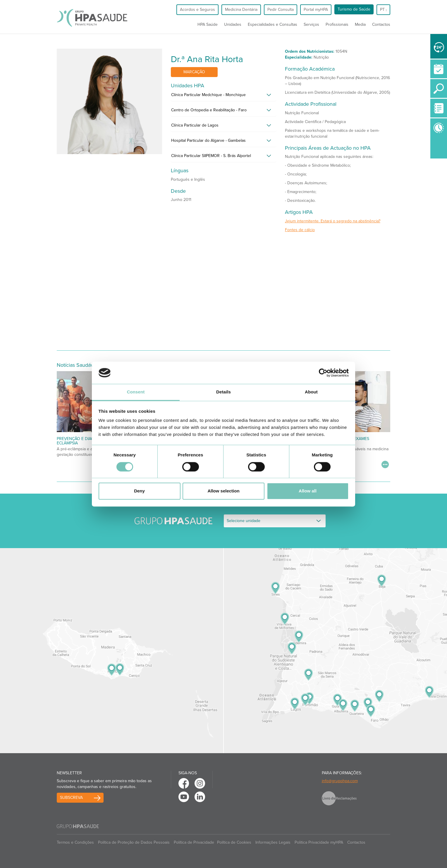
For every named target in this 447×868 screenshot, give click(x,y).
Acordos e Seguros (197, 10)
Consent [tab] (136, 392)
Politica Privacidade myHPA (319, 842)
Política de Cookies (234, 842)
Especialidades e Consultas (273, 24)
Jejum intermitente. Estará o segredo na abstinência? (333, 221)
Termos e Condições (75, 842)
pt (383, 10)
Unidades (233, 24)
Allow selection (223, 491)
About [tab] (311, 392)
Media (360, 24)
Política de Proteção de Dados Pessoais (134, 842)
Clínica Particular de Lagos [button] (195, 125)
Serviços (311, 24)
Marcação (194, 72)
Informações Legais (273, 842)
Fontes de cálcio (300, 230)
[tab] (223, 96)
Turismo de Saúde (354, 9)
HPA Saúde (208, 24)
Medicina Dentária (241, 10)
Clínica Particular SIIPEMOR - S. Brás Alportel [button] (211, 156)
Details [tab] (223, 392)
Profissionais (337, 24)
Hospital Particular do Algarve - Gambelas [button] (208, 140)
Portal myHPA (316, 10)
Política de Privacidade (194, 842)
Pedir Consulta (281, 10)
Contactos (381, 24)
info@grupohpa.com (340, 781)
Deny (139, 491)
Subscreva (71, 798)
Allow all (308, 491)
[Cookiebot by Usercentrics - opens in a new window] (323, 373)
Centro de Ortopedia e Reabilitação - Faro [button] (209, 110)
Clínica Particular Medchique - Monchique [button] (208, 95)
